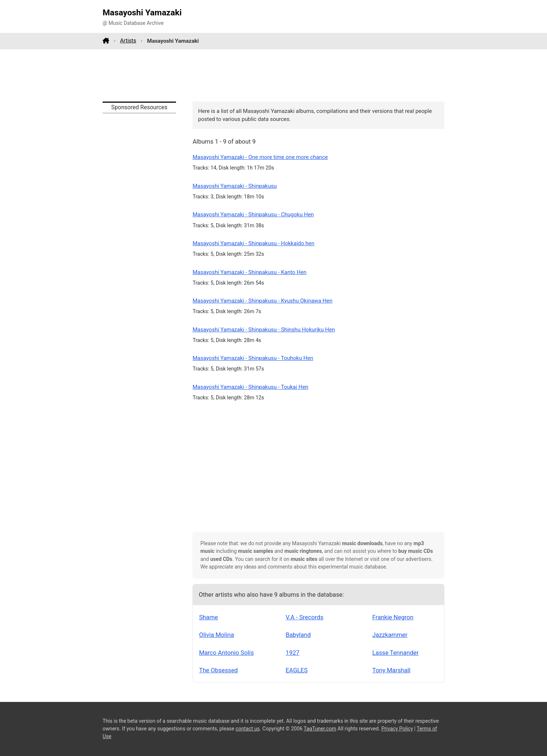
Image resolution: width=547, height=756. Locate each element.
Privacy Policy (397, 729)
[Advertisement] (273, 75)
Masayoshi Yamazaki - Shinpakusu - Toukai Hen (250, 387)
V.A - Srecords (304, 617)
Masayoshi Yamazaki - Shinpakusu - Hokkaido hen (253, 243)
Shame (209, 617)
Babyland (298, 635)
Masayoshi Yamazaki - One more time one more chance (260, 157)
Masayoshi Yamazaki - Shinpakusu (234, 186)
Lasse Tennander (396, 653)
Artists (128, 41)
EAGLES (297, 670)
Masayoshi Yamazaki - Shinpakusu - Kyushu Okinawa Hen (262, 301)
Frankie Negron (393, 617)
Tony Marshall (391, 670)
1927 (292, 653)
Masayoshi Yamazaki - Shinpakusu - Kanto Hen (249, 272)
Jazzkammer (390, 635)
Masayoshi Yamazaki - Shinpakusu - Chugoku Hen (253, 214)
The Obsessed (218, 670)
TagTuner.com (320, 729)
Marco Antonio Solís (226, 653)
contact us (248, 729)
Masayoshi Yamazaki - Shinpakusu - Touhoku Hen (253, 358)
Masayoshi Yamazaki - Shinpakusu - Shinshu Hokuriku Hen (264, 330)
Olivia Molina (217, 635)
